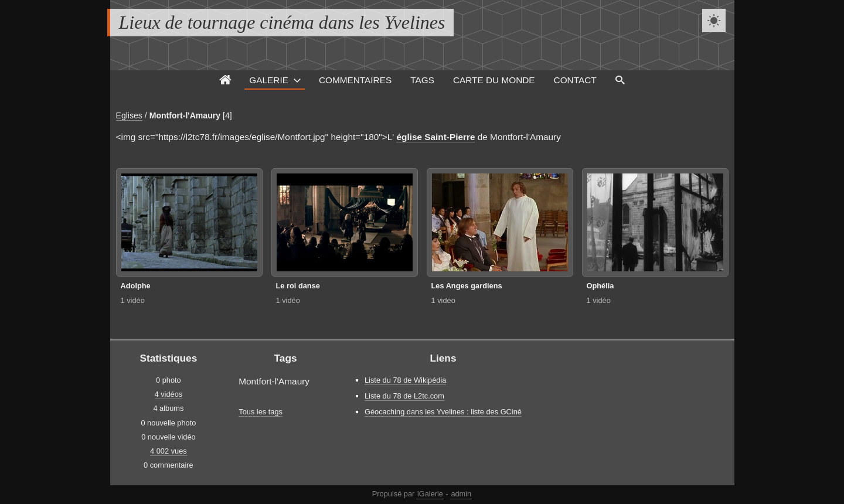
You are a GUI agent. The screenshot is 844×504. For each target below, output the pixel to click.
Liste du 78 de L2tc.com (404, 396)
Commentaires (355, 80)
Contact (575, 80)
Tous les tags (261, 412)
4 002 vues (169, 451)
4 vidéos (169, 394)
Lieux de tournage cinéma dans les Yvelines (282, 22)
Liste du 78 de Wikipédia (405, 380)
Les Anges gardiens (467, 286)
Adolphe (136, 286)
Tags (422, 80)
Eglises (129, 115)
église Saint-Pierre (435, 137)
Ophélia (600, 286)
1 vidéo (133, 300)
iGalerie (430, 494)
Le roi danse (298, 286)
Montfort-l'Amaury (185, 115)
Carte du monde (494, 80)
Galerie (269, 80)
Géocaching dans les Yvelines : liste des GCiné (443, 412)
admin (461, 494)
